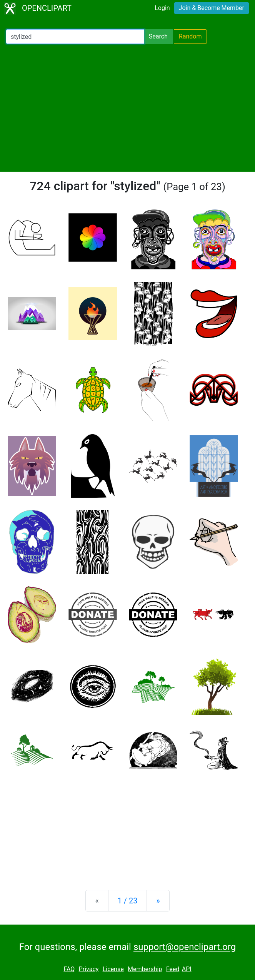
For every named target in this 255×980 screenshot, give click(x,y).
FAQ (69, 969)
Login (162, 8)
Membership (145, 969)
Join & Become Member (212, 8)
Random (190, 36)
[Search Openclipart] (75, 37)
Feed (173, 969)
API (187, 969)
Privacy (89, 969)
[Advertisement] (127, 108)
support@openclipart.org (185, 947)
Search (158, 36)
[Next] (158, 901)
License (113, 969)
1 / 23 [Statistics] (128, 901)
